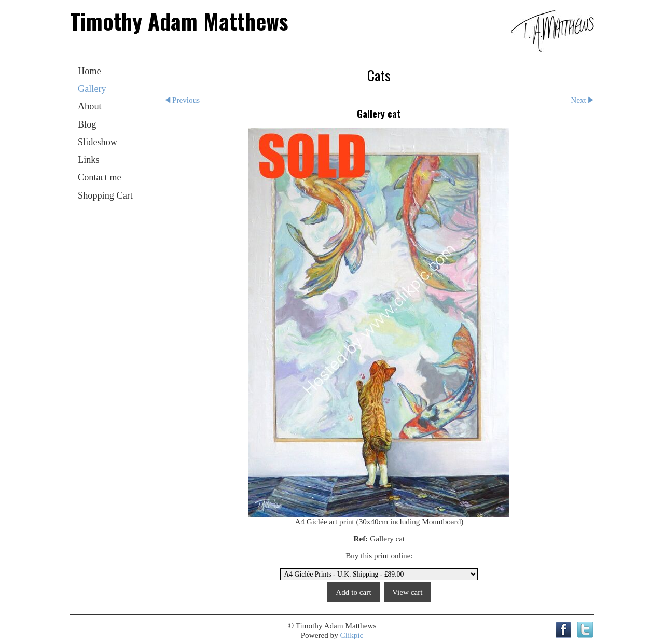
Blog (87, 124)
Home (89, 71)
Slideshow (98, 142)
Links (89, 160)
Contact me (100, 177)
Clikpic (352, 635)
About (90, 106)
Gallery (92, 89)
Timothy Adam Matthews (179, 21)
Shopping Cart (105, 195)
